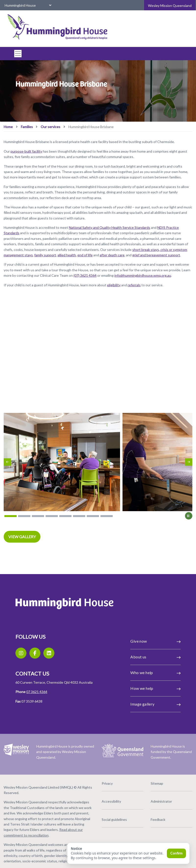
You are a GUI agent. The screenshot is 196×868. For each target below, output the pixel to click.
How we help (155, 688)
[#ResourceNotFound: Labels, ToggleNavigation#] (16, 54)
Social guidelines (114, 819)
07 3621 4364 (37, 692)
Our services (50, 127)
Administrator (161, 801)
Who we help (155, 673)
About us (155, 657)
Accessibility (111, 801)
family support (45, 255)
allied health (67, 255)
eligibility (114, 285)
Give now (155, 641)
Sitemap (157, 783)
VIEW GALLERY (22, 537)
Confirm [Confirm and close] (176, 853)
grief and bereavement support (156, 255)
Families (27, 127)
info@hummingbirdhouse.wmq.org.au (143, 275)
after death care (112, 255)
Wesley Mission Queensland (170, 6)
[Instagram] (21, 653)
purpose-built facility (26, 151)
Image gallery (155, 704)
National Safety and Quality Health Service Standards (110, 227)
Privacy (107, 783)
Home (8, 127)
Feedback (158, 819)
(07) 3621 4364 (85, 275)
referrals (134, 285)
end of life (85, 255)
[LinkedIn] (49, 653)
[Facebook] (35, 653)
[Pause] (189, 516)
